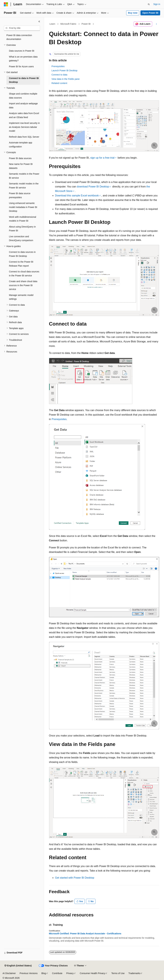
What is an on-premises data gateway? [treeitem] (23, 59)
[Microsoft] (6, 4)
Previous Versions (29, 973)
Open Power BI (150, 13)
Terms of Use (118, 973)
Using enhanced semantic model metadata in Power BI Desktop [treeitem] (23, 207)
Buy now (133, 13)
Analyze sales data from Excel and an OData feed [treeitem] (24, 115)
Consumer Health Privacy (92, 973)
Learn (52, 24)
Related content (59, 83)
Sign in (157, 4)
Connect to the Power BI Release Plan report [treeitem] (21, 264)
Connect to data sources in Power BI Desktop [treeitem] (22, 254)
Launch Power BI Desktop (65, 70)
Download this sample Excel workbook (77, 196)
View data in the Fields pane (66, 79)
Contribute (57, 973)
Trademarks (134, 973)
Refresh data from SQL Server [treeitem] (24, 137)
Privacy (70, 973)
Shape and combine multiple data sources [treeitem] (23, 96)
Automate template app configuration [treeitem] (21, 145)
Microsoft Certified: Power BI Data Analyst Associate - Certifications (85, 934)
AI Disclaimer (9, 973)
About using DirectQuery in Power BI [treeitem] (22, 229)
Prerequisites (58, 66)
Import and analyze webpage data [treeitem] (23, 105)
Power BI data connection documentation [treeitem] (19, 37)
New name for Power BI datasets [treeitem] (21, 166)
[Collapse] (39, 21)
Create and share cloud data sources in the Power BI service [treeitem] (23, 285)
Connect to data (59, 75)
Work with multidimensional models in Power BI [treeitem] (23, 219)
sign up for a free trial (102, 158)
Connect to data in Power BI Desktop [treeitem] (24, 80)
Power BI (86, 24)
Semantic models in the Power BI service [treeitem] (24, 176)
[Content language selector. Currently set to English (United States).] (18, 966)
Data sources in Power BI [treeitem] (22, 51)
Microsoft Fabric (68, 24)
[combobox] (22, 28)
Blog (44, 973)
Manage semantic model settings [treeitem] (21, 297)
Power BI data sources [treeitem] (20, 158)
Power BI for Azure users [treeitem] (21, 66)
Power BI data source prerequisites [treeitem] (20, 195)
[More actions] (156, 24)
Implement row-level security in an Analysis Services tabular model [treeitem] (24, 127)
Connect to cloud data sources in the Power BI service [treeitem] (24, 274)
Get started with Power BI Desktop (75, 878)
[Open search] (149, 4)
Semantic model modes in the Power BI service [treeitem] (24, 186)
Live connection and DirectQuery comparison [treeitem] (21, 238)
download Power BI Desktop (93, 187)
